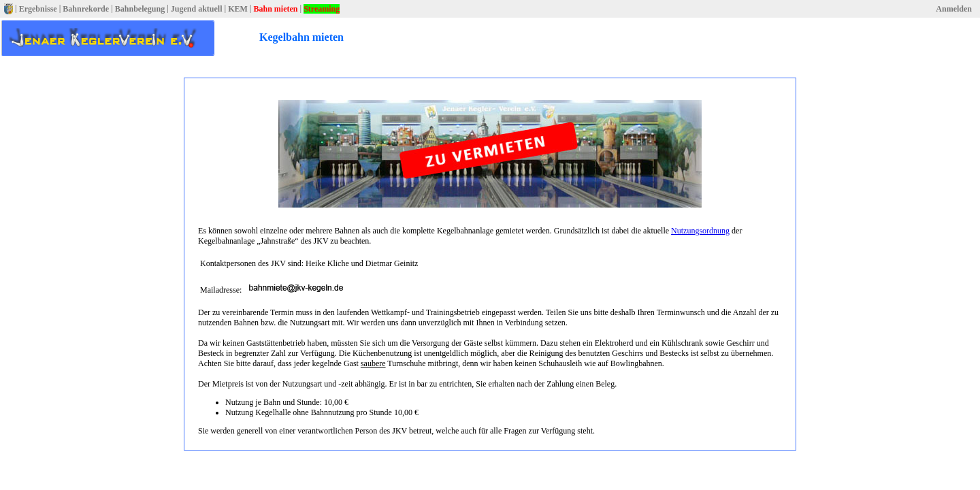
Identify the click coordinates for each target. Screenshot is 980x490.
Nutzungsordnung (700, 231)
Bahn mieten (275, 9)
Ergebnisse (38, 9)
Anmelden (954, 9)
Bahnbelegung (140, 9)
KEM (238, 9)
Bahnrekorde (86, 9)
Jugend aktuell (197, 9)
